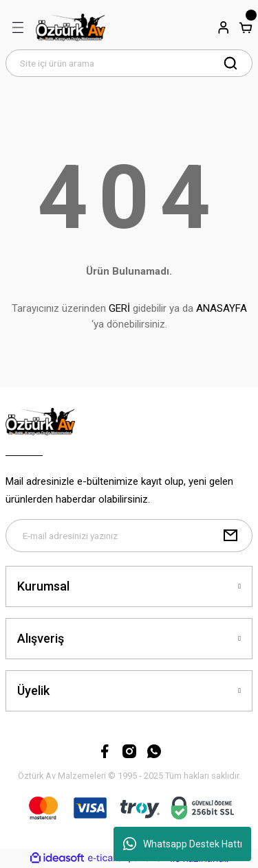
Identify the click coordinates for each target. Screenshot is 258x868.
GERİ (119, 308)
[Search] (129, 63)
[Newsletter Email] (129, 536)
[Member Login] (224, 27)
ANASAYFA (222, 308)
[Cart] (246, 27)
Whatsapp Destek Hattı (183, 844)
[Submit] (230, 536)
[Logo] (71, 27)
